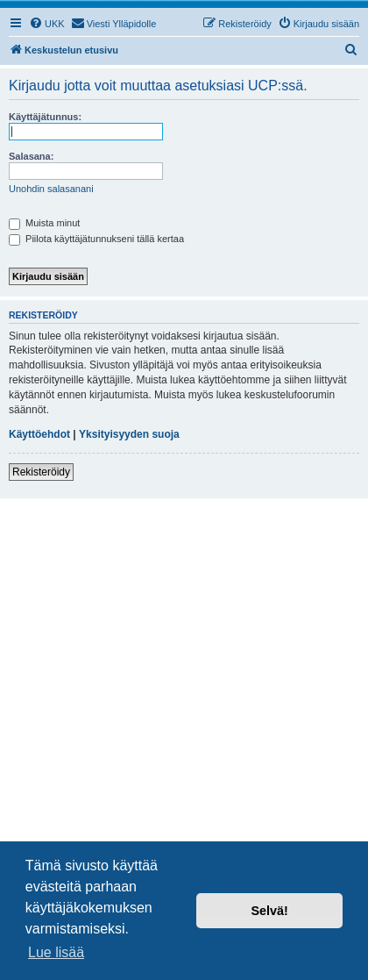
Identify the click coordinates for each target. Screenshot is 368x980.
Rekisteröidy (41, 472)
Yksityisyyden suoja (129, 434)
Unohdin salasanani (51, 189)
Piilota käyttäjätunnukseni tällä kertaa (96, 239)
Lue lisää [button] (56, 952)
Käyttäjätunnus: (45, 117)
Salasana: (31, 156)
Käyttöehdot (39, 434)
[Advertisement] (184, 691)
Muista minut (44, 223)
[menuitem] (47, 24)
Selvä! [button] (269, 911)
